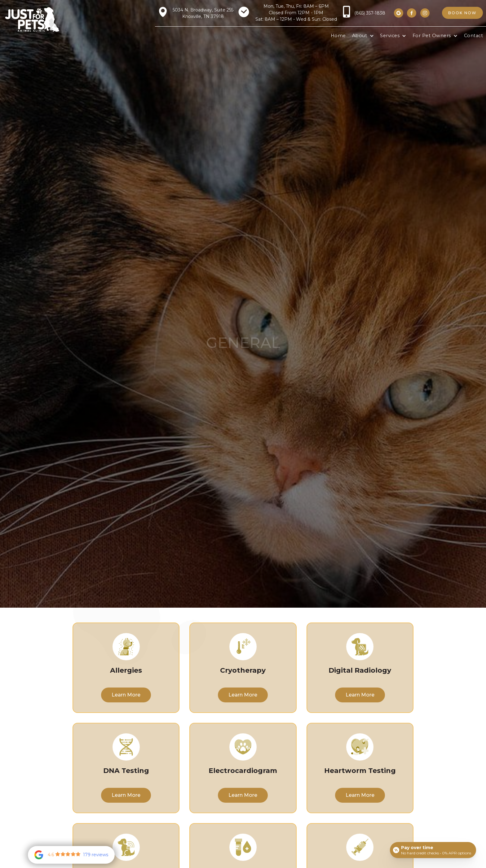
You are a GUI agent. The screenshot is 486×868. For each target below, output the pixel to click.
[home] (32, 19)
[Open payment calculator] (433, 850)
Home (338, 36)
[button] (363, 36)
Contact (474, 36)
